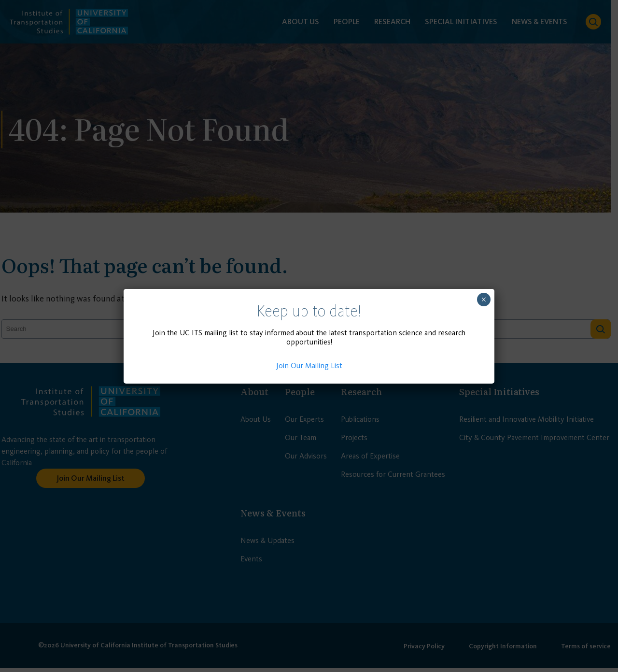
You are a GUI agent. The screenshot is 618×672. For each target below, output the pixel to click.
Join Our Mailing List (309, 365)
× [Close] (484, 300)
